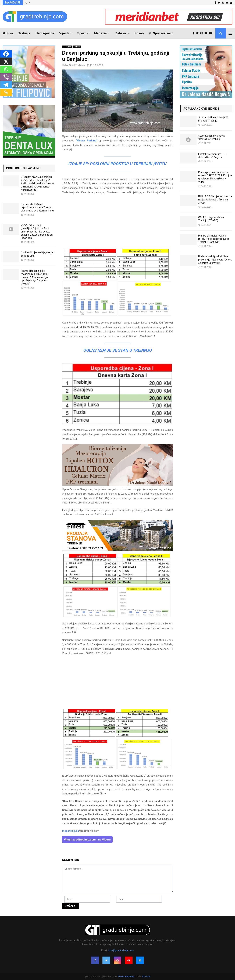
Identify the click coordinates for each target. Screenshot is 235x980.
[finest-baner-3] (117, 550)
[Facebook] (6, 54)
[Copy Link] (6, 92)
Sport (81, 33)
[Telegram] (6, 85)
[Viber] (6, 77)
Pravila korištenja (127, 976)
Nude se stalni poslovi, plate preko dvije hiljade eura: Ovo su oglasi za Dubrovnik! (215, 260)
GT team (146, 976)
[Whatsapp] (6, 69)
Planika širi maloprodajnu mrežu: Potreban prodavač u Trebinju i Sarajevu (214, 239)
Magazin (100, 33)
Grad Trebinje (77, 65)
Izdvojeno (67, 47)
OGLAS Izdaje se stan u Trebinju (118, 350)
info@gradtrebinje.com (121, 950)
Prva (8, 33)
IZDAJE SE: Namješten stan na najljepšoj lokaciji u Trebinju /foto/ (215, 200)
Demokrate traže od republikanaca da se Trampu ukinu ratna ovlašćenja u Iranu (37, 207)
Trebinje (24, 33)
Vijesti (64, 33)
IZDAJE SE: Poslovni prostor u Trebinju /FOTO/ (117, 164)
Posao (139, 33)
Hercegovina (45, 33)
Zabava (121, 33)
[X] (6, 62)
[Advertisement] (117, 222)
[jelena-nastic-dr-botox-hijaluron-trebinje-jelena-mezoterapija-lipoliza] (117, 485)
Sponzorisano (161, 33)
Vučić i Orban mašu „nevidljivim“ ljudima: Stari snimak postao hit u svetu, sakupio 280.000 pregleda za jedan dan (37, 232)
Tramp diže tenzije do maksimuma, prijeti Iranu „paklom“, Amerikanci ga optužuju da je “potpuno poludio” (35, 277)
